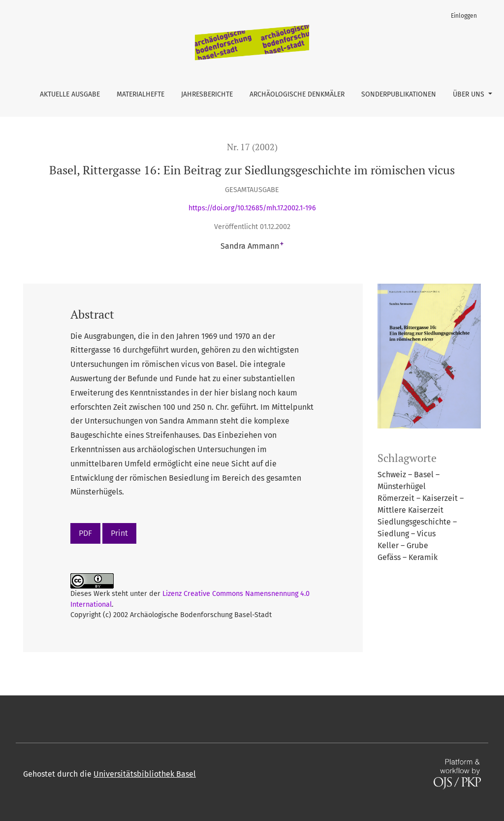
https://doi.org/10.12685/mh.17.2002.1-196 (252, 208)
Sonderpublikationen (399, 94)
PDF (85, 533)
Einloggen (464, 16)
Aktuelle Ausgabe (70, 94)
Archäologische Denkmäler (297, 94)
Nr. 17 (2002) (252, 147)
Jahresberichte (207, 94)
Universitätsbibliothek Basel (145, 774)
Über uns (470, 94)
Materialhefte (141, 94)
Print (119, 533)
